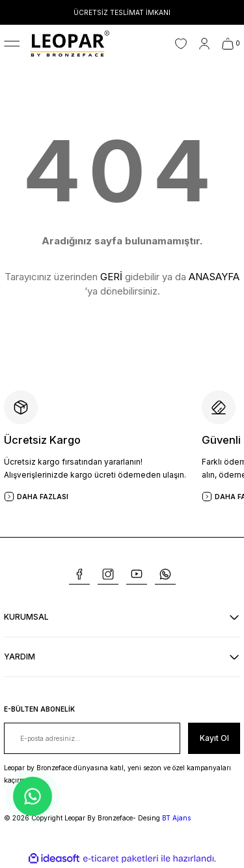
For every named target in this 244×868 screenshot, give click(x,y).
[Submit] (214, 738)
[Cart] (231, 44)
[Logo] (70, 43)
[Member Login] (204, 44)
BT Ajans (176, 818)
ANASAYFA (214, 277)
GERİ (111, 277)
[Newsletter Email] (92, 738)
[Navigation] (12, 44)
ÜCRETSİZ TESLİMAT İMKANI (122, 12)
